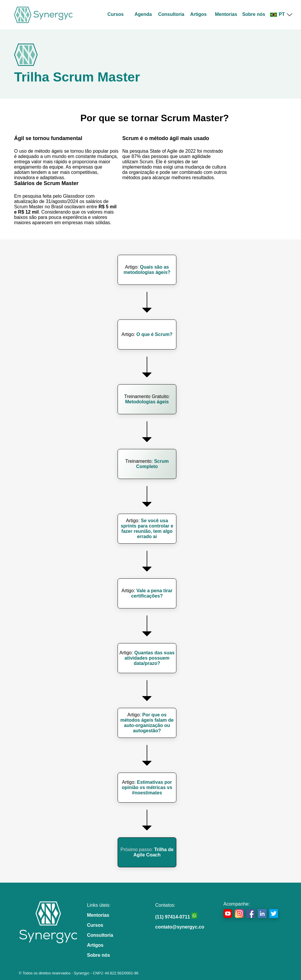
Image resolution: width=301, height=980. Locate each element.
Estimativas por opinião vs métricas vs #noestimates (147, 787)
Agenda (143, 14)
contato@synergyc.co (180, 927)
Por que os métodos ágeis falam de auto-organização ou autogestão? (147, 723)
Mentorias (226, 14)
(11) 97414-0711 (176, 917)
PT (281, 14)
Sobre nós (254, 14)
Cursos (115, 14)
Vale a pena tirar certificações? (152, 593)
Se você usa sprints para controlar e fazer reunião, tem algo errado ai (147, 529)
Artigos (198, 14)
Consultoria (171, 14)
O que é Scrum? (154, 334)
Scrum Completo (152, 464)
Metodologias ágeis (147, 402)
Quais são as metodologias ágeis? (147, 270)
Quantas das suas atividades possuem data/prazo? (150, 658)
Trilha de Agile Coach (153, 852)
